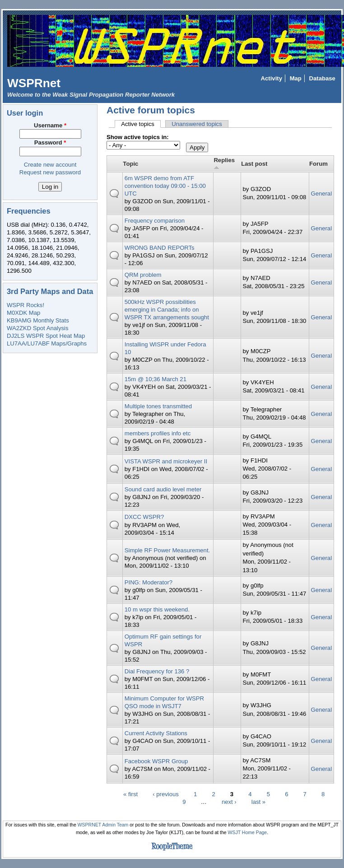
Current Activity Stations (156, 733)
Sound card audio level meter (163, 489)
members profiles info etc (158, 433)
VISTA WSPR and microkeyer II (166, 461)
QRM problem (143, 275)
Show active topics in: (138, 137)
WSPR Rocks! (26, 305)
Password (50, 142)
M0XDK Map (23, 313)
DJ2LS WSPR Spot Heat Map (46, 336)
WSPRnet (34, 83)
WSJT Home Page (248, 833)
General (321, 194)
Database (322, 78)
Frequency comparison (155, 221)
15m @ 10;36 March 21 (156, 379)
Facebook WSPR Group (156, 761)
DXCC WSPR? (144, 517)
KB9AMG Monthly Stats (38, 320)
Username (50, 125)
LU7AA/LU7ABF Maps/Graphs (47, 343)
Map (296, 78)
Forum (318, 164)
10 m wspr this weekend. (157, 609)
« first (130, 794)
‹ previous (166, 794)
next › (229, 802)
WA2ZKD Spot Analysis (37, 328)
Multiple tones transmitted (158, 406)
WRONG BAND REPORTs (160, 248)
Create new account (50, 165)
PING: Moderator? (149, 582)
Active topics (141, 124)
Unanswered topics (197, 124)
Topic (130, 164)
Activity (272, 78)
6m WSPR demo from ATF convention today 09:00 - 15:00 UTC (165, 186)
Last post (254, 164)
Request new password (50, 172)
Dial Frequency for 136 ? (157, 671)
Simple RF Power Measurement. (167, 550)
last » (258, 802)
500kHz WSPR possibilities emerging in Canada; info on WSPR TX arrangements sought (167, 310)
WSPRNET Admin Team (103, 825)
